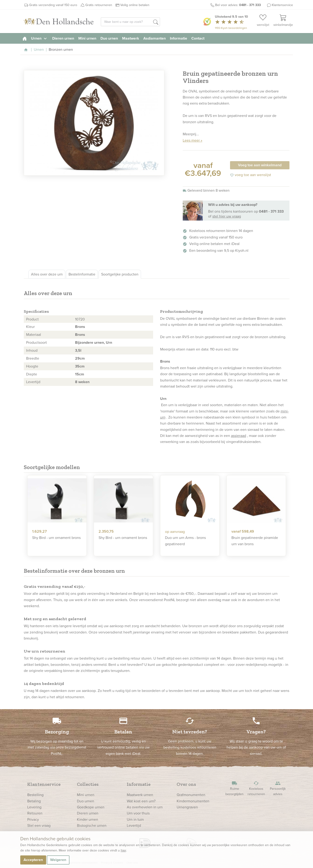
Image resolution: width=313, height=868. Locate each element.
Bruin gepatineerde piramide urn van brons (255, 541)
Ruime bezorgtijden (234, 788)
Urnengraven (187, 807)
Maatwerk (131, 38)
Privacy (33, 819)
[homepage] (25, 38)
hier (123, 850)
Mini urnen (87, 38)
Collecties (88, 784)
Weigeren (58, 860)
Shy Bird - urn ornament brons (56, 538)
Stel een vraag (39, 825)
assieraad (239, 436)
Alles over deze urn (47, 274)
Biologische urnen (92, 825)
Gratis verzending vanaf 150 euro (53, 5)
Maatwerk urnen (140, 795)
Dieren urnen (63, 38)
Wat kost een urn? (141, 801)
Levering (34, 807)
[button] (156, 22)
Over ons (186, 784)
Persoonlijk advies (278, 788)
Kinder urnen (88, 819)
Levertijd (134, 825)
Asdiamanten (155, 38)
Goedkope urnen (91, 807)
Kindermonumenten (193, 801)
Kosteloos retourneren (256, 788)
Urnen (40, 38)
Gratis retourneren (99, 5)
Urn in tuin (135, 819)
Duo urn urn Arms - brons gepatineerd (185, 541)
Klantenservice (282, 5)
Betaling (34, 801)
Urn (109, 342)
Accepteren (33, 860)
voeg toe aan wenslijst (251, 175)
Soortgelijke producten (120, 274)
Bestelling (35, 795)
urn (168, 337)
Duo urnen (109, 38)
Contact (198, 38)
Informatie (179, 38)
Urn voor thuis (138, 813)
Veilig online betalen (135, 5)
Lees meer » (193, 140)
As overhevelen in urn (145, 807)
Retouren (35, 813)
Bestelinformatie (82, 274)
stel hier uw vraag (227, 216)
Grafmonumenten (191, 795)
